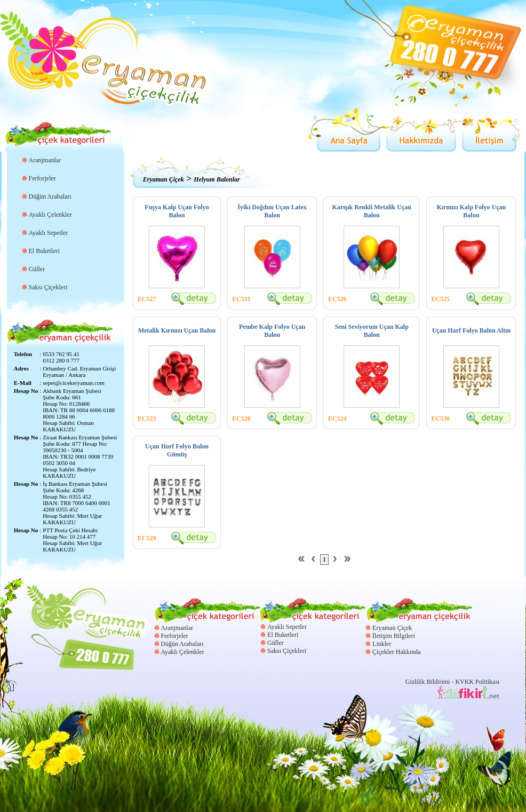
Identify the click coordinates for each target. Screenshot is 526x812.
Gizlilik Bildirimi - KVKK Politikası (453, 682)
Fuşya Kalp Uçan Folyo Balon (177, 211)
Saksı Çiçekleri (48, 287)
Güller (37, 269)
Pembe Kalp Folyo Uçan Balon (272, 331)
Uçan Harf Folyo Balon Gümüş (177, 450)
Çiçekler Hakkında (396, 652)
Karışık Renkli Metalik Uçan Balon (372, 211)
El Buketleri (44, 251)
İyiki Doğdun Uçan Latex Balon (272, 211)
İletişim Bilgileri (394, 636)
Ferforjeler (42, 178)
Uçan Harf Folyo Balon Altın (471, 330)
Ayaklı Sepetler (49, 233)
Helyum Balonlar (217, 179)
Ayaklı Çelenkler (50, 215)
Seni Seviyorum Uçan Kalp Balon (372, 331)
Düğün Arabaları (50, 196)
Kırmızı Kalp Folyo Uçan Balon (471, 211)
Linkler (382, 644)
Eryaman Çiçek (164, 179)
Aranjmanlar (45, 160)
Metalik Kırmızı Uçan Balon (177, 330)
